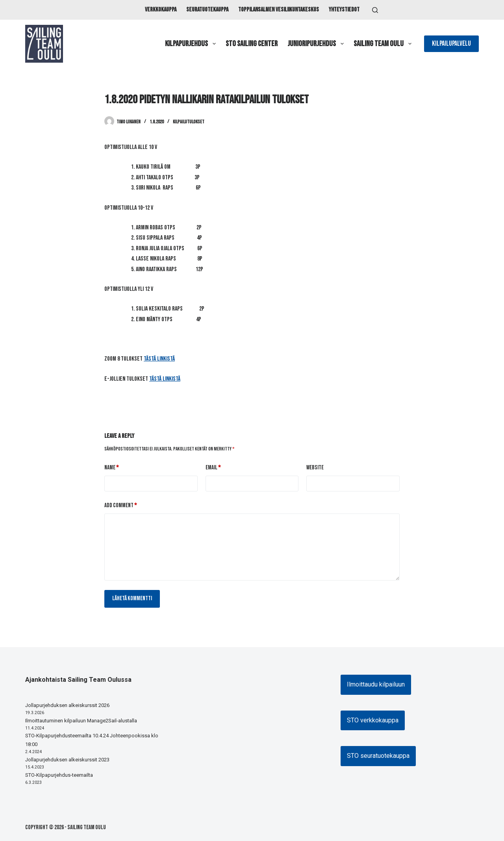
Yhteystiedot (344, 10)
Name (111, 468)
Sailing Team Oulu (384, 44)
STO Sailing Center (252, 44)
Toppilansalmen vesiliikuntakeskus (279, 10)
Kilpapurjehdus (192, 44)
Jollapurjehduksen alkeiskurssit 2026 (67, 705)
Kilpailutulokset (189, 122)
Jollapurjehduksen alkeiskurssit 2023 (67, 760)
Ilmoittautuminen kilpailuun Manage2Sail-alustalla (81, 721)
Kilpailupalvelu (451, 44)
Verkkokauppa (161, 10)
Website (315, 468)
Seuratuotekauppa (207, 10)
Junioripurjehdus (317, 44)
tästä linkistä (159, 359)
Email (213, 468)
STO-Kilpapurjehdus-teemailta (59, 775)
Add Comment (120, 506)
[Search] (375, 10)
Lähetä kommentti (132, 598)
